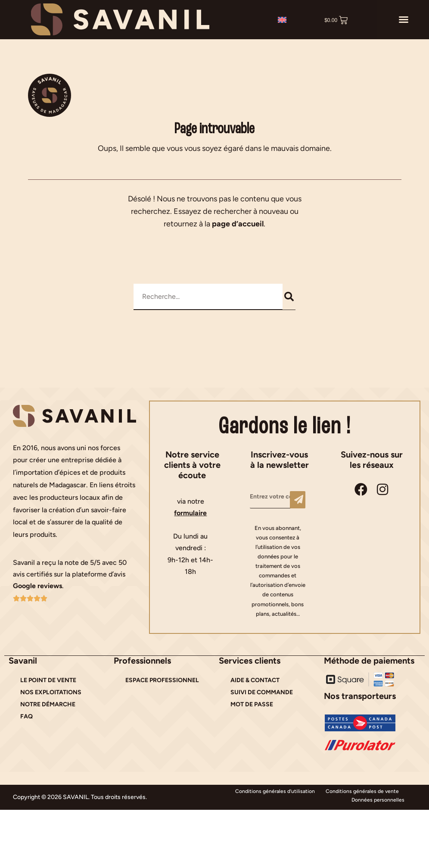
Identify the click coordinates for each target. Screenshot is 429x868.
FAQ (26, 716)
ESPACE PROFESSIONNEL (162, 680)
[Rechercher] (289, 297)
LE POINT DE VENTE (48, 680)
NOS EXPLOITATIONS (51, 692)
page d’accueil (238, 224)
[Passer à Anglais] (282, 20)
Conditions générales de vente (362, 791)
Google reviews (37, 586)
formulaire (190, 513)
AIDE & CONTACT (255, 680)
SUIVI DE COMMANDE (262, 692)
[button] (404, 19)
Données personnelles (378, 800)
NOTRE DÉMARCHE (48, 704)
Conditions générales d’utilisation (275, 791)
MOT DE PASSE (252, 704)
